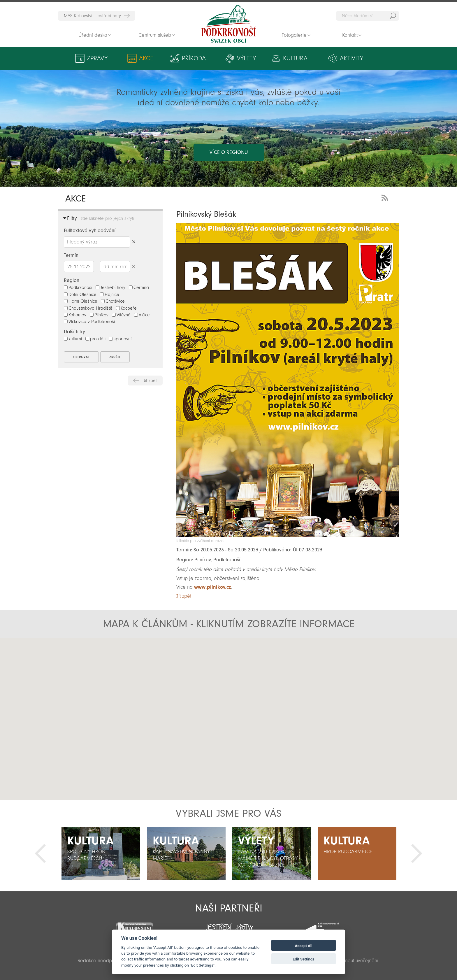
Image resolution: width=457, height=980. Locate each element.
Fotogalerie (294, 35)
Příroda (194, 58)
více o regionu (229, 152)
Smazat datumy (134, 266)
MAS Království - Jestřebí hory (92, 16)
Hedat (393, 16)
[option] (101, 853)
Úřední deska (93, 35)
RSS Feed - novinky (386, 197)
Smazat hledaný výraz (134, 242)
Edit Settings (304, 959)
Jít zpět (150, 381)
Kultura (295, 58)
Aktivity (351, 58)
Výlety (246, 58)
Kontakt (350, 35)
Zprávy (97, 58)
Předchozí (40, 853)
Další (417, 853)
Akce (146, 58)
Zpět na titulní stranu (228, 24)
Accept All (304, 946)
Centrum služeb (155, 35)
